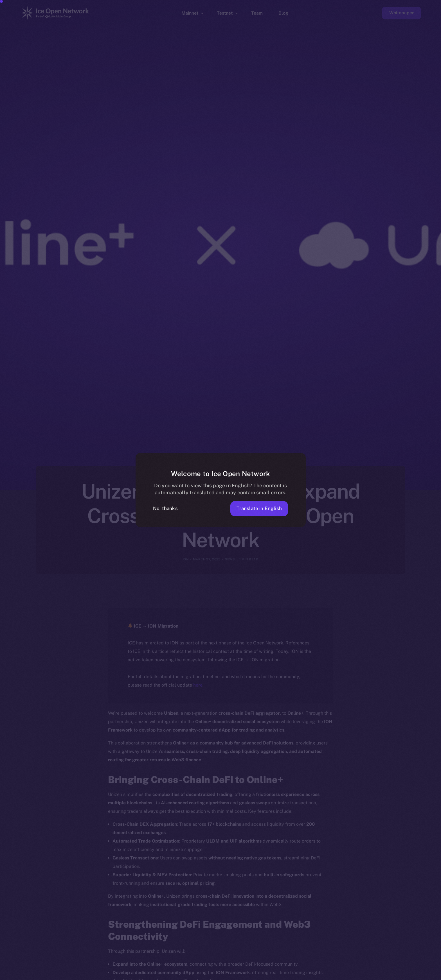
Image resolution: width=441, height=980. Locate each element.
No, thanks (165, 508)
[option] (168, 975)
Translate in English (259, 508)
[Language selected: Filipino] (298, 975)
